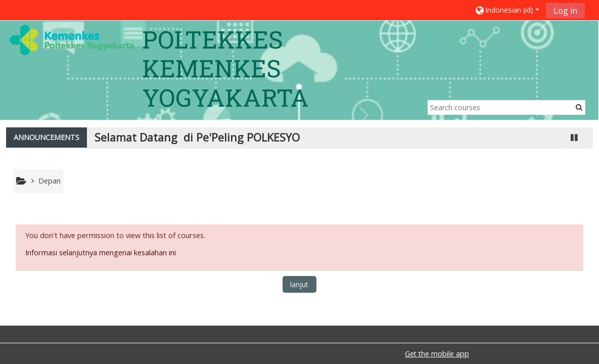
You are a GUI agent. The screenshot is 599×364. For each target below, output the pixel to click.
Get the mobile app (437, 354)
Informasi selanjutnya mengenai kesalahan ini (101, 253)
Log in (565, 11)
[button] (507, 10)
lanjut (299, 284)
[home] (72, 40)
